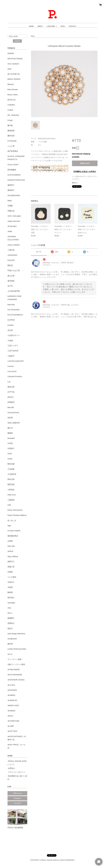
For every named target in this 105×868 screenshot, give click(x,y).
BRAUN (11, 84)
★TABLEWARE (14, 670)
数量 (74, 148)
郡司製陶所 (12, 170)
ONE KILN (12, 495)
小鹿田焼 (11, 500)
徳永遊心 (11, 598)
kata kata (11, 305)
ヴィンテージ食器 (14, 659)
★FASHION (12, 690)
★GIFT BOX (12, 731)
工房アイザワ (13, 346)
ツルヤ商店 (12, 577)
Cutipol (10, 110)
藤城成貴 (11, 131)
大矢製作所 (12, 474)
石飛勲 (10, 206)
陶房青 (10, 592)
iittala (10, 201)
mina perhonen (13, 413)
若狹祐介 (11, 623)
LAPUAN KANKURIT (16, 361)
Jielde (10, 231)
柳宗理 (10, 644)
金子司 (10, 286)
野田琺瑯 (11, 464)
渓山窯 (10, 330)
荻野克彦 (11, 484)
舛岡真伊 (11, 402)
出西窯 (10, 541)
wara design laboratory (16, 634)
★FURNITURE (13, 721)
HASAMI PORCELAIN (16, 180)
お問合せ (11, 768)
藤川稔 (10, 125)
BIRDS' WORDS (14, 79)
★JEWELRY (12, 700)
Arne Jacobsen (13, 64)
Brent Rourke (13, 89)
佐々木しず (12, 521)
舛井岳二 (11, 397)
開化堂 (10, 265)
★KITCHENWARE (15, 675)
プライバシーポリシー (17, 772)
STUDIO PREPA (14, 531)
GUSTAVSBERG (14, 175)
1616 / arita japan (14, 216)
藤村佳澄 (11, 136)
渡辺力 (10, 628)
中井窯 (10, 443)
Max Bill (11, 407)
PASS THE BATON (15, 510)
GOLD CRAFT (13, 165)
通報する (75, 183)
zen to (10, 654)
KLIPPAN (11, 320)
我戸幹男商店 (13, 151)
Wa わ (10, 613)
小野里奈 (11, 490)
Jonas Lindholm (14, 245)
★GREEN (11, 711)
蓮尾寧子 (11, 185)
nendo (10, 459)
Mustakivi (11, 438)
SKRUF (10, 551)
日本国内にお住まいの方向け (85, 172)
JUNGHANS (12, 255)
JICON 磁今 (12, 226)
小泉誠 (10, 341)
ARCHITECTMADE (15, 59)
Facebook (17, 803)
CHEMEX (11, 105)
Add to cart (85, 163)
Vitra (9, 608)
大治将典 (11, 469)
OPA (9, 505)
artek (9, 69)
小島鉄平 (11, 356)
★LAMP (11, 726)
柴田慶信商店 (13, 536)
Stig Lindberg (13, 556)
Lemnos (11, 366)
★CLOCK (11, 685)
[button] (52, 25)
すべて (39, 252)
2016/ (10, 454)
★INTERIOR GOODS (16, 680)
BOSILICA (12, 100)
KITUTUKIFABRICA (15, 315)
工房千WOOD (13, 351)
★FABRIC (11, 695)
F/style (10, 120)
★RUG (10, 716)
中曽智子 (11, 448)
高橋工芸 (11, 567)
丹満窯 (10, 572)
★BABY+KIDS (13, 705)
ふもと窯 (11, 146)
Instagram (17, 798)
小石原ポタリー (14, 335)
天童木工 (11, 582)
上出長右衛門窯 (14, 291)
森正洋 (10, 428)
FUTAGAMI (12, 141)
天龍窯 (10, 587)
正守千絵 (11, 392)
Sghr (9, 526)
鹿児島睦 (11, 281)
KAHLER (11, 260)
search (17, 41)
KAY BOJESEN (13, 310)
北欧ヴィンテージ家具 (16, 664)
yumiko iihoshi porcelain (17, 649)
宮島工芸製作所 (14, 423)
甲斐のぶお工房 (14, 270)
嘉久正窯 (11, 276)
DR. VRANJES (13, 115)
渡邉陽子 (11, 618)
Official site (17, 793)
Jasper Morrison (14, 221)
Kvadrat (10, 325)
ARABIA (11, 53)
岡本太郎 (11, 479)
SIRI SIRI (11, 546)
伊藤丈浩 (11, 211)
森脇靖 (10, 433)
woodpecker (12, 639)
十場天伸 (11, 250)
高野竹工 (11, 562)
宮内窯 (10, 418)
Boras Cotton (13, 95)
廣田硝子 (11, 190)
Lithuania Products (15, 376)
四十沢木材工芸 (14, 74)
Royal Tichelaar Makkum (17, 515)
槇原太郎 (11, 387)
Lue (9, 382)
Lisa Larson (12, 371)
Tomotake (11, 603)
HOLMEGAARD (14, 195)
